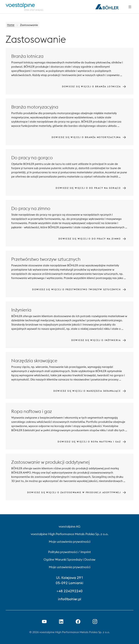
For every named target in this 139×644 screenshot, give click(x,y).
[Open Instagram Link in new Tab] (95, 622)
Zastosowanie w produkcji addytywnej (50, 462)
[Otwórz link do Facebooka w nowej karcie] (78, 622)
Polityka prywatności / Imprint (69, 552)
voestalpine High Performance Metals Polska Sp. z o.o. (70, 534)
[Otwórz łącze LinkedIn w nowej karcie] (61, 622)
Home (11, 25)
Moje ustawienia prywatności (70, 542)
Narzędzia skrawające (34, 361)
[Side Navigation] (130, 7)
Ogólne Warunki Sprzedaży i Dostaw (69, 559)
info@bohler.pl (70, 599)
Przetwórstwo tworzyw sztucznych (46, 259)
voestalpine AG (69, 526)
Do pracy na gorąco (32, 158)
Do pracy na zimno (31, 208)
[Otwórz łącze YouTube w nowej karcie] (44, 622)
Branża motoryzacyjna (35, 107)
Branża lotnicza (27, 56)
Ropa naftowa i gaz (32, 411)
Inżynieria (21, 310)
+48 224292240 (69, 591)
